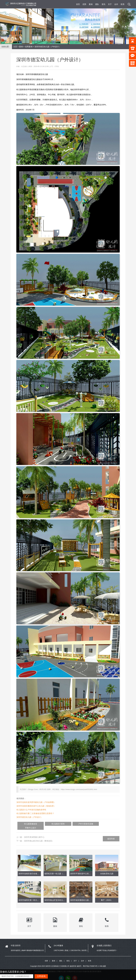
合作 (116, 4)
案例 (91, 4)
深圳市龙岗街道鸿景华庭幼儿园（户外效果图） (36, 802)
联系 (123, 4)
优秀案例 (29, 47)
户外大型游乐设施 (74, 824)
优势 (84, 4)
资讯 (103, 4)
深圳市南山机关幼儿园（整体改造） (39, 837)
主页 (15, 47)
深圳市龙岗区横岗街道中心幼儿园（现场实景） (36, 806)
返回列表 (111, 835)
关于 (110, 4)
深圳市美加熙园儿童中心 (34, 833)
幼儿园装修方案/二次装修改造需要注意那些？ (35, 813)
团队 (97, 4)
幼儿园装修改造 (28, 824)
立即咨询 (41, 976)
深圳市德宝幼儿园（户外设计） (29, 817)
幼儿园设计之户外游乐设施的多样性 (31, 810)
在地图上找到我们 (104, 941)
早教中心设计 (96, 824)
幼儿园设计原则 (51, 824)
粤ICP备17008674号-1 (91, 962)
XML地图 (103, 962)
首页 (78, 4)
